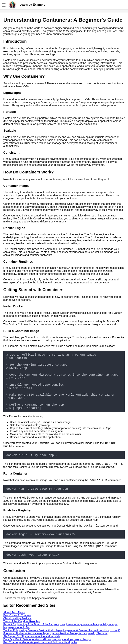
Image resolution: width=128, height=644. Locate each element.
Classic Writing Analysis (17, 618)
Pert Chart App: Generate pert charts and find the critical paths (40, 642)
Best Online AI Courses (17, 615)
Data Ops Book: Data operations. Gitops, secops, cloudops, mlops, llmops (47, 639)
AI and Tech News (14, 612)
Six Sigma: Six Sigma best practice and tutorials (32, 636)
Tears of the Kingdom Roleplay (21, 621)
